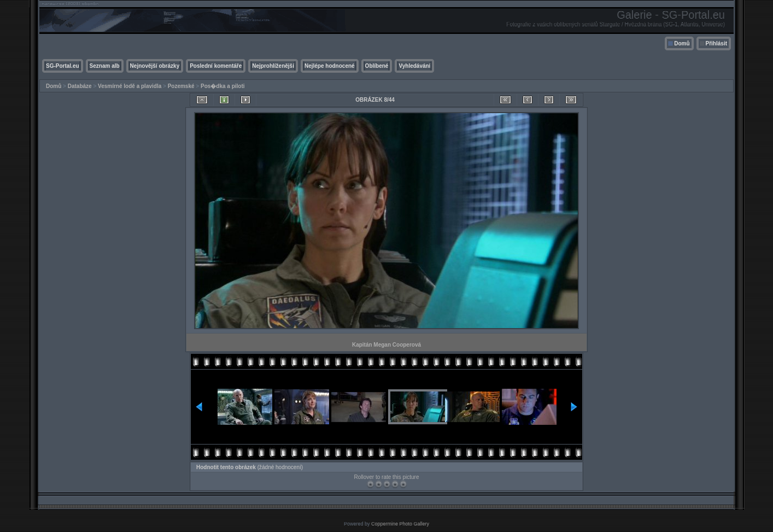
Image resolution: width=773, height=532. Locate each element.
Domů (682, 43)
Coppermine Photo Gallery (400, 524)
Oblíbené (377, 66)
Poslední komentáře (216, 66)
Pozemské (181, 86)
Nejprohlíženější (273, 66)
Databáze (80, 86)
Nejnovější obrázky (155, 66)
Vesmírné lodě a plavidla (130, 86)
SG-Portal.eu (63, 66)
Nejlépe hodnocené (330, 66)
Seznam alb (105, 66)
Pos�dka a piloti (223, 86)
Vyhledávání (414, 66)
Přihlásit (716, 43)
